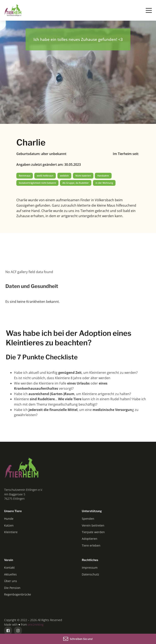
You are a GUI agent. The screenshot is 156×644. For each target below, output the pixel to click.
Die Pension (12, 588)
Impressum (90, 568)
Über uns (11, 581)
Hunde (9, 519)
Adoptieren (90, 539)
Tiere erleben (91, 545)
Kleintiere (11, 532)
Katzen (9, 525)
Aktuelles (10, 574)
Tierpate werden (93, 532)
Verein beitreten (93, 525)
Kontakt (9, 568)
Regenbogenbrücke (18, 594)
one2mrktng (36, 624)
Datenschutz (91, 574)
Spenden (88, 519)
